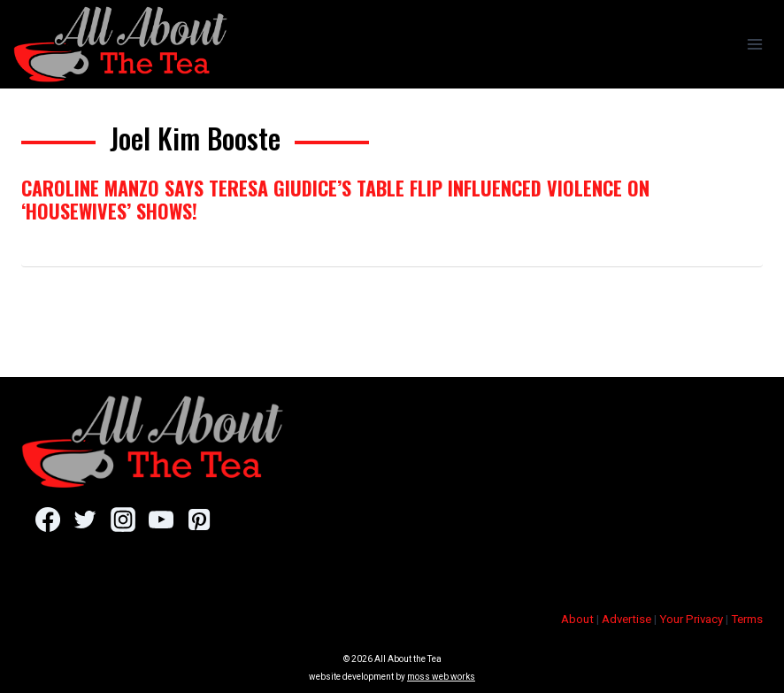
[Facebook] (47, 520)
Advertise (626, 619)
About (577, 619)
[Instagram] (123, 520)
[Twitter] (85, 520)
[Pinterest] (199, 520)
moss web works (441, 677)
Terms (747, 619)
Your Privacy (691, 619)
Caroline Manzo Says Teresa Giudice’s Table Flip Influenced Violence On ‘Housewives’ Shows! (335, 199)
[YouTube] (161, 520)
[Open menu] (754, 44)
